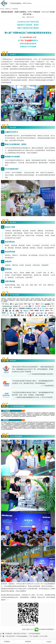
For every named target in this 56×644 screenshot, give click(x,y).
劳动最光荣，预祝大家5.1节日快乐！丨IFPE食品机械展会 (23, 634)
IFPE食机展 (40, 629)
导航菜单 (28, 642)
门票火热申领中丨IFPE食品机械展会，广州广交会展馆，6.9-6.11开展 (26, 636)
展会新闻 (15, 9)
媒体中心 (8, 9)
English (49, 642)
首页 (3, 9)
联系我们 (7, 642)
